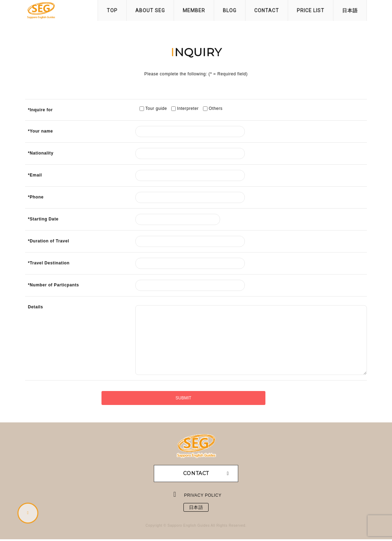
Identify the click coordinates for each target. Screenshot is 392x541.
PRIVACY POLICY (203, 495)
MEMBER (194, 10)
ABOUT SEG (150, 10)
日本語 (350, 10)
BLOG (230, 10)
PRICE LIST (311, 10)
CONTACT (267, 10)
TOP (112, 10)
